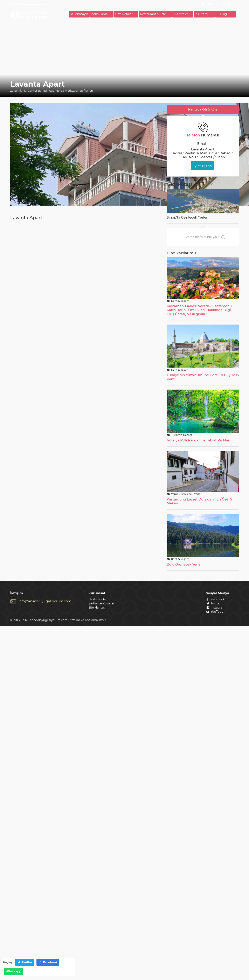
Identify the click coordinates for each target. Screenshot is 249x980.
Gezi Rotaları (126, 14)
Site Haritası (97, 608)
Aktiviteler (183, 14)
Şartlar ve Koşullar (101, 603)
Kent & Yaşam (180, 301)
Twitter (25, 962)
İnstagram (216, 608)
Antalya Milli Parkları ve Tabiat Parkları (199, 440)
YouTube (215, 612)
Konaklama (102, 14)
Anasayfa (79, 14)
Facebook (48, 962)
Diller (235, 4)
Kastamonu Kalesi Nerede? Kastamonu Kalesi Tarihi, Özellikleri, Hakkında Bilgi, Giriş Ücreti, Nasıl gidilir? (199, 310)
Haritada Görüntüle (203, 109)
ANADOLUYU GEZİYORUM (29, 15)
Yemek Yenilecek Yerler (186, 494)
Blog (226, 14)
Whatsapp (13, 971)
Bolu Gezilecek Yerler (184, 564)
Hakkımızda (97, 599)
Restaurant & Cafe (155, 14)
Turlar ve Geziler (181, 435)
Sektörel (204, 14)
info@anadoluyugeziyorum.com (45, 601)
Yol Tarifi (203, 166)
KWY (103, 620)
